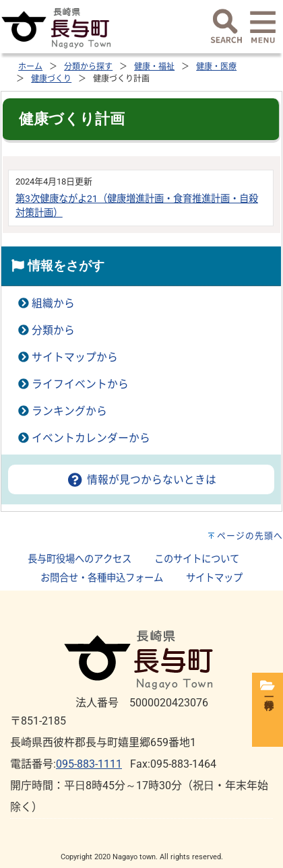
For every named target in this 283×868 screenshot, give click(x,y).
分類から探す (88, 67)
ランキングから (69, 411)
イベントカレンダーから (91, 438)
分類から (53, 330)
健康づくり (51, 79)
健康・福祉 (154, 67)
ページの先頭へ (250, 536)
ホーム (30, 67)
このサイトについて (197, 559)
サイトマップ (214, 578)
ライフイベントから (80, 384)
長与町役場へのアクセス (80, 559)
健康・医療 (216, 67)
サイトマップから (75, 357)
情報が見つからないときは (141, 480)
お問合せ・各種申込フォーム (102, 578)
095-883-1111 (89, 764)
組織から (53, 303)
